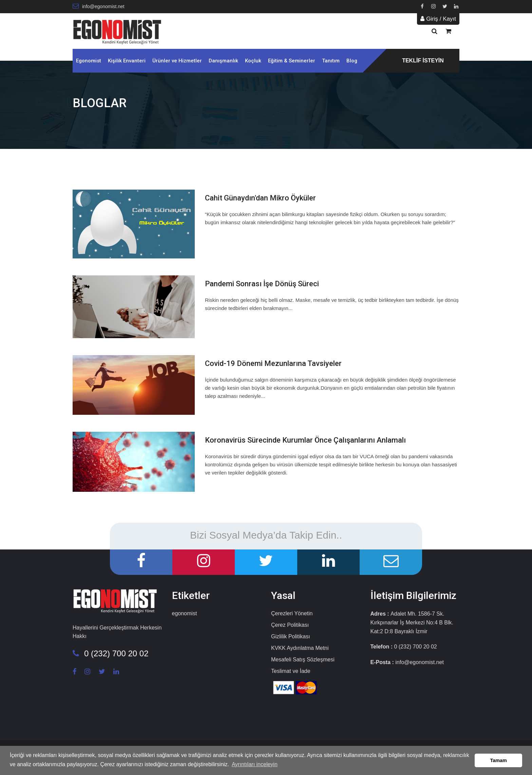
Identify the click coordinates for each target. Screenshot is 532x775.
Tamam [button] (499, 760)
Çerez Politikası (290, 625)
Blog (352, 61)
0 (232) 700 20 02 (110, 653)
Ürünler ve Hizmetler (177, 61)
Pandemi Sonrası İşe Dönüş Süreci (262, 284)
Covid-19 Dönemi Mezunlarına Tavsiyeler (273, 363)
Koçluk (253, 61)
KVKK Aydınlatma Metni (300, 648)
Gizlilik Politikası (291, 636)
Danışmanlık (223, 61)
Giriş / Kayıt (438, 19)
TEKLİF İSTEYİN (423, 61)
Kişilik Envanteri (127, 61)
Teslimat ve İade (291, 671)
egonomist (185, 613)
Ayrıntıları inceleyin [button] (255, 764)
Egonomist (89, 61)
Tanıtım (331, 61)
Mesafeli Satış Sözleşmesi (303, 660)
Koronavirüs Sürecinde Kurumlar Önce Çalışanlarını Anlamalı (305, 440)
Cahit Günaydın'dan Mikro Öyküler (260, 198)
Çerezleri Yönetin (292, 613)
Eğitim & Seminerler (292, 61)
